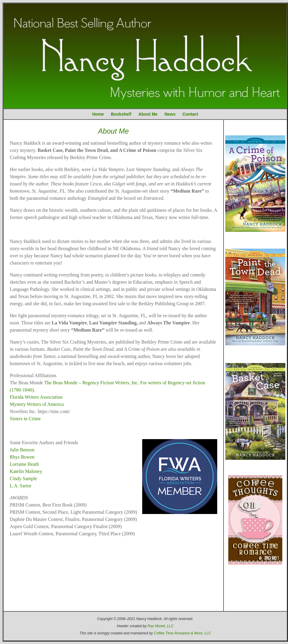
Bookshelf (121, 114)
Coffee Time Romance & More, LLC (183, 633)
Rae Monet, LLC (160, 626)
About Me (148, 114)
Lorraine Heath (24, 464)
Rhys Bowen (22, 457)
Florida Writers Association (36, 397)
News (170, 114)
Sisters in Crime (25, 419)
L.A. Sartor (21, 486)
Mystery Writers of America (37, 404)
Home (98, 114)
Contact (190, 114)
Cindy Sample (24, 479)
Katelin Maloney (26, 471)
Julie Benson (22, 450)
